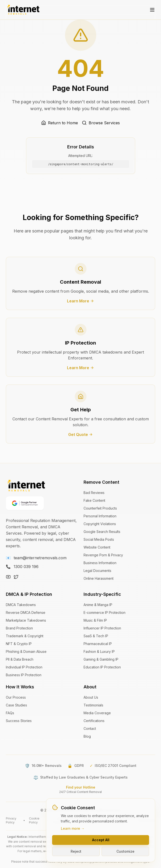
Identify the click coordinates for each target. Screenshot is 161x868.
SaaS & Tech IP (96, 636)
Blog (87, 736)
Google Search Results (102, 532)
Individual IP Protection (24, 667)
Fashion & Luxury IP (99, 651)
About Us (91, 697)
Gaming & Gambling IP (101, 659)
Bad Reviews (94, 493)
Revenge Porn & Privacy (103, 555)
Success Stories (19, 721)
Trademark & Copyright (25, 636)
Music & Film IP (95, 620)
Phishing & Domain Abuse (26, 651)
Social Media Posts (99, 539)
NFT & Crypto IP (19, 644)
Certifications (94, 721)
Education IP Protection (102, 667)
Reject (76, 851)
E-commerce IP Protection (104, 612)
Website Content (97, 547)
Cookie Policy (34, 820)
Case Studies (16, 705)
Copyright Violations (100, 524)
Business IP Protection (24, 675)
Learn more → (73, 828)
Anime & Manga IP (98, 605)
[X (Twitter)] (16, 577)
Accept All (101, 840)
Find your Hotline (81, 787)
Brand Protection (19, 628)
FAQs (10, 713)
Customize (125, 851)
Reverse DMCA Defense (26, 612)
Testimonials (93, 705)
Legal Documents (97, 571)
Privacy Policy (11, 820)
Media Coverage (97, 713)
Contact (90, 728)
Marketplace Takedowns (26, 620)
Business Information (100, 563)
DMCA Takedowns (21, 605)
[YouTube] (8, 577)
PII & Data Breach (20, 659)
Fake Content (94, 500)
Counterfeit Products (100, 508)
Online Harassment (99, 578)
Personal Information (100, 516)
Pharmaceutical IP (98, 644)
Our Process (16, 697)
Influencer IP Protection (102, 628)
